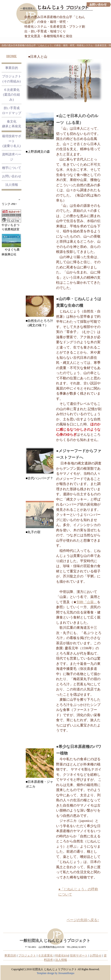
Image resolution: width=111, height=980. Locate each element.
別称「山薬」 (87, 602)
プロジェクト (27, 955)
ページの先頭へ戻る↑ (83, 920)
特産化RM (62, 955)
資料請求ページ (12, 157)
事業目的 (12, 68)
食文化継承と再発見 (12, 124)
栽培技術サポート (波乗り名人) (12, 141)
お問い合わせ (12, 176)
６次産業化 (45, 955)
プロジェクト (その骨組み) (12, 79)
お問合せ (96, 955)
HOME (12, 56)
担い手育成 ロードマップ (12, 110)
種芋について (12, 168)
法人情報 (12, 185)
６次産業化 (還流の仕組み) (12, 95)
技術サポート (79, 955)
